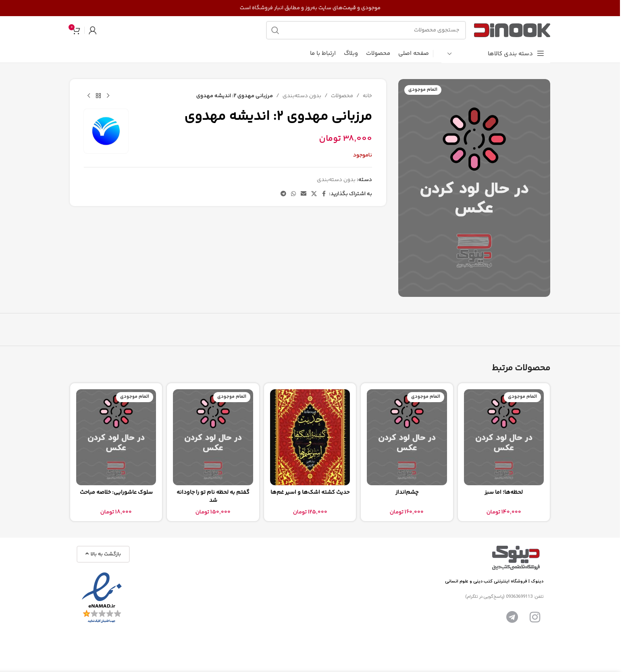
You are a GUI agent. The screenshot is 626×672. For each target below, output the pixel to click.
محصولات (342, 96)
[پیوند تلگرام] (283, 194)
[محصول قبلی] (108, 96)
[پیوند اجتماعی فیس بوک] (324, 194)
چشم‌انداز (407, 493)
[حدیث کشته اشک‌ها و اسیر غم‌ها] (310, 437)
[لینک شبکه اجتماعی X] (314, 194)
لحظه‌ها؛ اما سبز (504, 493)
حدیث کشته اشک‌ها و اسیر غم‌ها (310, 493)
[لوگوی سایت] (512, 30)
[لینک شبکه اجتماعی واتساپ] (293, 194)
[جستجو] (366, 30)
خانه (367, 96)
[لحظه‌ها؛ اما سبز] (504, 437)
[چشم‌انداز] (407, 437)
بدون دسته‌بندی (302, 96)
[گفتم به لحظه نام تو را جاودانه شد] (213, 437)
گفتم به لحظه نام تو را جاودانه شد (213, 497)
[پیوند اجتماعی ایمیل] (304, 194)
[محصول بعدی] (89, 96)
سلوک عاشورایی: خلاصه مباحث (116, 493)
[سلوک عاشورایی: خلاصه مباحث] (116, 437)
